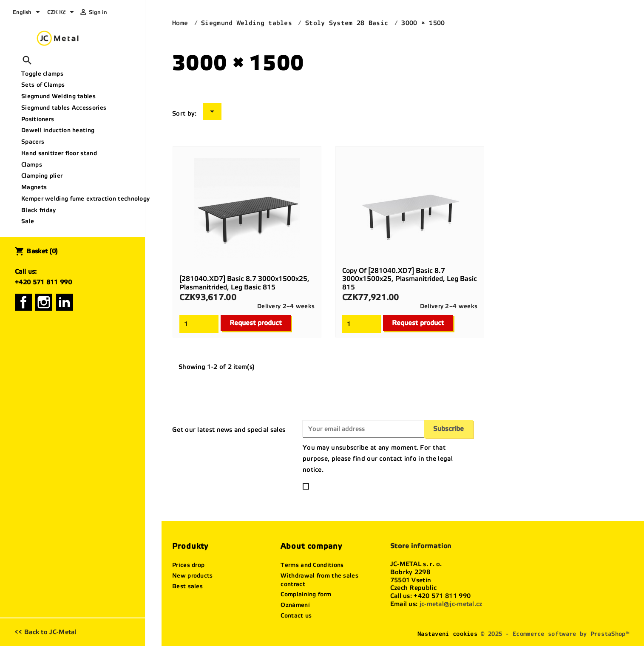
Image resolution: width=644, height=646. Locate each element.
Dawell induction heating (58, 130)
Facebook (23, 302)
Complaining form (306, 594)
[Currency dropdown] (62, 13)
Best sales (187, 586)
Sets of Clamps (43, 85)
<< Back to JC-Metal (45, 632)
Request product (256, 323)
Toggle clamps (42, 74)
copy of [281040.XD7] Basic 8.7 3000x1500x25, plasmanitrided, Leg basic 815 (410, 279)
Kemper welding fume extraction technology (80, 199)
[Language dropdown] (28, 13)
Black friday (39, 210)
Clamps (32, 165)
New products (193, 576)
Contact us (296, 616)
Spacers (33, 142)
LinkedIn (65, 302)
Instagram (44, 302)
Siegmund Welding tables (58, 96)
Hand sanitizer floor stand (59, 153)
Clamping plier (42, 176)
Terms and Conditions (312, 565)
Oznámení (295, 605)
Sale (28, 221)
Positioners (38, 119)
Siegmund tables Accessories (64, 108)
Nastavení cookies (447, 634)
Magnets (34, 187)
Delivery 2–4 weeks (286, 306)
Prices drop (188, 565)
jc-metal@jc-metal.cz (451, 604)
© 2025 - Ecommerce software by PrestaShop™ (555, 634)
